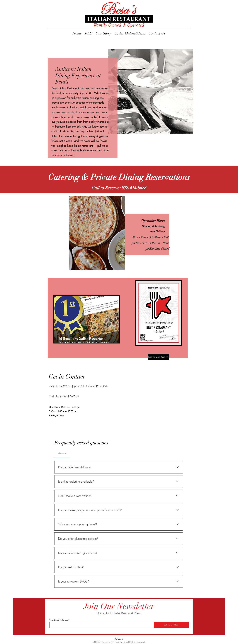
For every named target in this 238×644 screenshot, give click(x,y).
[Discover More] (159, 357)
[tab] (62, 453)
